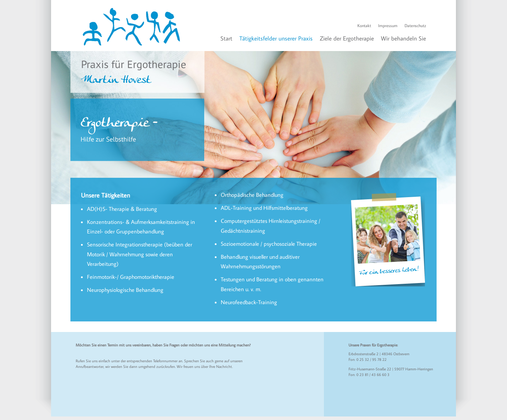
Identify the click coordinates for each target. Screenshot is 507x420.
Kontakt (364, 26)
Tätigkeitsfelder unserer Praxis (276, 38)
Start (226, 38)
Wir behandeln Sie (403, 38)
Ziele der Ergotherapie (347, 38)
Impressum (388, 26)
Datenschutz (415, 26)
